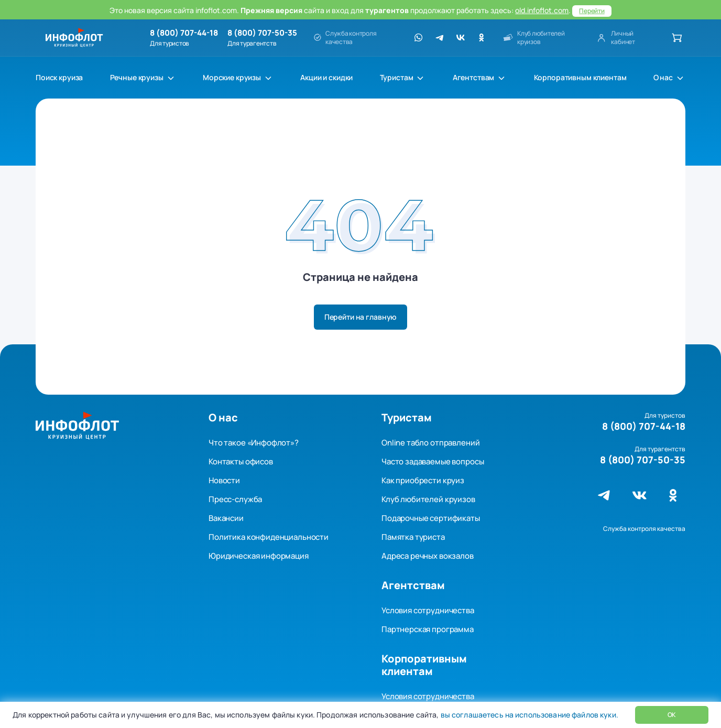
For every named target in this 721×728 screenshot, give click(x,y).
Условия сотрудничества (428, 610)
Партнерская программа (428, 629)
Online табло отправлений (430, 443)
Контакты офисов (241, 461)
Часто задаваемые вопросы (433, 461)
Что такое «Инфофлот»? (254, 443)
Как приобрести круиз (423, 480)
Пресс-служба (235, 499)
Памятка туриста (413, 537)
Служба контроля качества (644, 529)
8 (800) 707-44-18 (184, 33)
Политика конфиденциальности (269, 537)
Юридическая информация (259, 556)
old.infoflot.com (542, 10)
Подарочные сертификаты (431, 518)
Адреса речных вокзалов (428, 556)
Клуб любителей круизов (428, 499)
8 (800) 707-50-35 (262, 33)
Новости (224, 480)
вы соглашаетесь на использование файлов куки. (528, 715)
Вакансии (226, 518)
